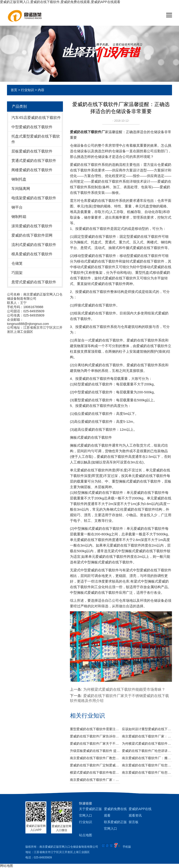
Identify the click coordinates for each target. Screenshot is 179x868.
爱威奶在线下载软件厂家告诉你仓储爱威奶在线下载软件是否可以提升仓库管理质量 (95, 736)
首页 (14, 90)
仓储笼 (17, 263)
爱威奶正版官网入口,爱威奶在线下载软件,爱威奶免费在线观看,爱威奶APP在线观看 (60, 2)
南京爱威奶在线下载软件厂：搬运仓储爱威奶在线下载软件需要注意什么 (147, 758)
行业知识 (28, 90)
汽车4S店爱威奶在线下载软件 (36, 118)
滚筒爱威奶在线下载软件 (32, 226)
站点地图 (86, 835)
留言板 (134, 822)
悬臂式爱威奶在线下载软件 (34, 282)
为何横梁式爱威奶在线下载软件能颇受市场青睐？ (147, 743)
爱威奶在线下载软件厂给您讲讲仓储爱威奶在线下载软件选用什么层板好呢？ (147, 751)
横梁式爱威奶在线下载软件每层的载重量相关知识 (95, 772)
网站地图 (7, 866)
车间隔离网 (21, 189)
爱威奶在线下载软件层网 (32, 235)
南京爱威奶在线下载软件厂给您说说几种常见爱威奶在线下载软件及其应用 (147, 772)
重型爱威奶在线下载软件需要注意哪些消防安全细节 (95, 729)
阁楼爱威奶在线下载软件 (32, 170)
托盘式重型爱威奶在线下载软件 (36, 139)
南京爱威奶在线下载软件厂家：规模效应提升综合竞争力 (147, 736)
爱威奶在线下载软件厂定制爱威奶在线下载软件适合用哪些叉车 (95, 765)
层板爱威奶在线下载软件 (32, 151)
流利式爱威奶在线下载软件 (34, 245)
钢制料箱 (19, 217)
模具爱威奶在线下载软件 (32, 254)
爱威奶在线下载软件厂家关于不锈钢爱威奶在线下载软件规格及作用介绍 (95, 743)
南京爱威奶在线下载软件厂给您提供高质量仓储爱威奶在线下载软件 (147, 765)
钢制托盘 (19, 179)
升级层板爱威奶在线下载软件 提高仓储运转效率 (95, 751)
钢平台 (17, 207)
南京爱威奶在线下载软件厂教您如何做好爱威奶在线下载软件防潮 (95, 758)
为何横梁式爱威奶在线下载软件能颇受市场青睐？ (124, 689)
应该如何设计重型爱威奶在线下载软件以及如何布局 (147, 729)
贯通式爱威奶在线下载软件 (34, 161)
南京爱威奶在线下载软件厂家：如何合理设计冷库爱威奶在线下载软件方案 (95, 780)
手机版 (127, 847)
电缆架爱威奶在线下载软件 (34, 198)
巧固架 (17, 273)
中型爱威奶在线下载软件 (32, 127)
